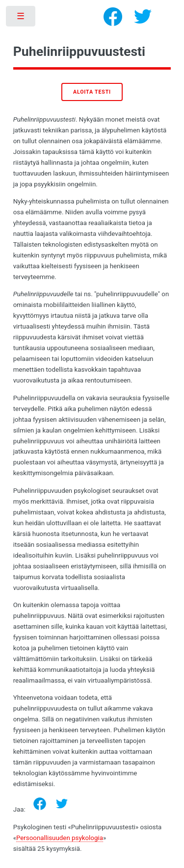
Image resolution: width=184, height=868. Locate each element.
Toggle (21, 18)
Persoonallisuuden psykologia (60, 838)
